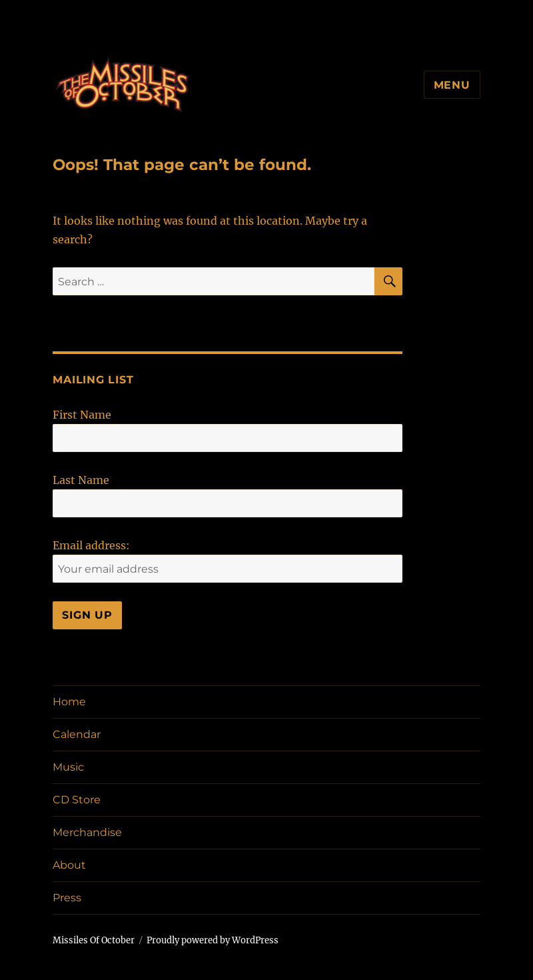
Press (67, 898)
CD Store (77, 800)
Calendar (77, 734)
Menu (452, 85)
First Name (82, 415)
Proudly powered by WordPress (213, 940)
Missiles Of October (94, 940)
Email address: (91, 545)
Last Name (81, 480)
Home (69, 702)
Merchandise (87, 832)
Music (68, 767)
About (69, 865)
